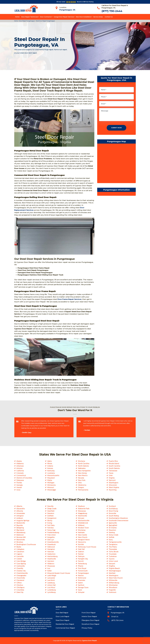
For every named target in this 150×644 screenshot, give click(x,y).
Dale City (20, 592)
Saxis (80, 590)
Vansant (112, 564)
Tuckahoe (113, 556)
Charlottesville (22, 573)
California (20, 471)
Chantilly (20, 568)
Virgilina (112, 566)
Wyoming (113, 490)
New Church (83, 537)
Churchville (21, 578)
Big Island (20, 530)
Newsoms (82, 542)
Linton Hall (51, 585)
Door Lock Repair (62, 616)
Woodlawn (113, 588)
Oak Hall (81, 549)
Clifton (19, 583)
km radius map (116, 164)
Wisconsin (113, 485)
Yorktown (112, 592)
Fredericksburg (53, 533)
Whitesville (113, 580)
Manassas (82, 511)
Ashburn (20, 518)
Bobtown (20, 535)
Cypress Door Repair (89, 641)
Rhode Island (114, 464)
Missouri (51, 487)
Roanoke (82, 580)
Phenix (81, 566)
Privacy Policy (87, 628)
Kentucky (51, 471)
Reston (81, 576)
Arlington (20, 516)
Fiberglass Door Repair (90, 620)
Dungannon (52, 518)
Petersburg (82, 564)
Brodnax (20, 542)
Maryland (51, 478)
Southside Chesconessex (119, 521)
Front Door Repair (89, 613)
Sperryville (113, 523)
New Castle (82, 535)
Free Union (51, 535)
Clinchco (20, 585)
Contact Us (109, 17)
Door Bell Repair (62, 613)
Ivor (49, 568)
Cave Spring (21, 564)
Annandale (21, 513)
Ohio (80, 483)
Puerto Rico (113, 461)
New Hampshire (84, 471)
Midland (81, 525)
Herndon (51, 561)
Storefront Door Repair (90, 624)
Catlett (19, 559)
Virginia (112, 478)
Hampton (51, 549)
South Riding (114, 516)
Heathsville (52, 559)
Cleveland (20, 580)
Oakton (81, 552)
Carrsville (20, 556)
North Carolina (84, 464)
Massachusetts (53, 475)
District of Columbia (24, 478)
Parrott (81, 561)
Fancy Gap (51, 530)
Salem (80, 583)
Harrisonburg (52, 556)
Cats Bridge (21, 561)
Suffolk (111, 537)
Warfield (112, 573)
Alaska (19, 461)
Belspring (20, 528)
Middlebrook (83, 523)
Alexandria (21, 509)
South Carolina (114, 466)
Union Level (113, 561)
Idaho (50, 461)
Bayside (20, 525)
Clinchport (20, 588)
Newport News (84, 540)
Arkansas (20, 466)
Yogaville (112, 590)
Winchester (113, 585)
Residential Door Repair (65, 624)
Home (17, 17)
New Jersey (82, 473)
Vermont (112, 480)
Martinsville (82, 516)
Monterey (82, 530)
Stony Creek (114, 535)
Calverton (20, 552)
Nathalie (81, 533)
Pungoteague (83, 573)
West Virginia (114, 487)
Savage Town (83, 588)
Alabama (20, 464)
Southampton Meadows (118, 518)
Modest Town (83, 528)
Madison (81, 506)
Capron (19, 554)
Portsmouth (83, 571)
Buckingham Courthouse (26, 544)
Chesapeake (21, 576)
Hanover (51, 552)
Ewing (50, 523)
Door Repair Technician (30, 17)
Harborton (51, 554)
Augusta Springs (23, 521)
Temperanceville (115, 542)
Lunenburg (51, 590)
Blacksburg (21, 533)
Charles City (21, 571)
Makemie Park (84, 509)
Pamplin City (83, 559)
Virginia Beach (114, 568)
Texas (111, 473)
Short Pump (113, 511)
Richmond (82, 578)
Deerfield (51, 511)
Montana (82, 461)
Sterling (112, 533)
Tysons (112, 559)
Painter (81, 554)
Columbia (20, 590)
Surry (111, 540)
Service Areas (98, 17)
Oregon (81, 487)
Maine (50, 480)
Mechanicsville (84, 521)
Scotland (112, 506)
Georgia (20, 485)
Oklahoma (82, 485)
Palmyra (81, 556)
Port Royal (82, 568)
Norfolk (81, 544)
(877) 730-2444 (112, 11)
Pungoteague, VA (67, 10)
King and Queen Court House (59, 573)
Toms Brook (114, 552)
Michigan (51, 483)
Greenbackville (53, 542)
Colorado (20, 473)
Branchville (21, 540)
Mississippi (52, 490)
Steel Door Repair (63, 620)
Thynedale (113, 549)
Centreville (21, 566)
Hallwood (51, 547)
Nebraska (82, 468)
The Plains (113, 547)
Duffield (50, 516)
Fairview (50, 528)
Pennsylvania (83, 490)
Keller (49, 571)
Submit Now (116, 128)
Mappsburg (83, 513)
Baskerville (21, 523)
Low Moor (51, 588)
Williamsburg (114, 583)
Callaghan (20, 549)
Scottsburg (113, 509)
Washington (114, 483)
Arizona (19, 468)
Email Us (115, 617)
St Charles (113, 528)
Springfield (113, 525)
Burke (19, 547)
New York (82, 480)
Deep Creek (52, 509)
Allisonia (20, 511)
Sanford (81, 585)
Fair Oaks (51, 525)
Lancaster (51, 578)
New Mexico (83, 475)
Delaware (20, 480)
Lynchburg (51, 592)
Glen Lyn (51, 540)
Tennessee (113, 471)
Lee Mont (51, 580)
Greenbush (51, 544)
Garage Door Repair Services (64, 17)
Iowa (18, 490)
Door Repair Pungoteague (27, 21)
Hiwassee (51, 566)
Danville (50, 506)
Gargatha (51, 537)
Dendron (51, 513)
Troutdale (113, 554)
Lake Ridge (52, 576)
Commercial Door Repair (65, 628)
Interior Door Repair (89, 616)
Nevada (81, 478)
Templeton (113, 544)
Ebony (50, 521)
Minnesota (51, 485)
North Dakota (83, 466)
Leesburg (51, 583)
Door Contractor (46, 17)
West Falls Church (116, 578)
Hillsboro (51, 564)
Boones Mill (21, 537)
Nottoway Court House (87, 547)
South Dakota (114, 468)
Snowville (112, 513)
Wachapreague (115, 571)
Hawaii (19, 487)
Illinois (50, 464)
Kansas (50, 468)
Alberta (19, 506)
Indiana (50, 466)
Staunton (112, 530)
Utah (111, 475)
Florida (19, 483)
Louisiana (51, 473)
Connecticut (21, 475)
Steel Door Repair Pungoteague (45, 21)
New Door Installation (84, 17)
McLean (81, 518)
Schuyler (81, 592)
